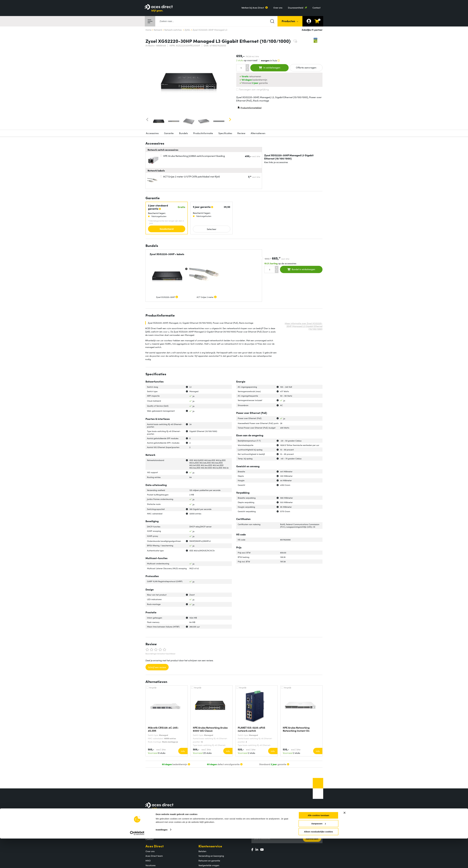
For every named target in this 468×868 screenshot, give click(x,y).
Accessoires (152, 133)
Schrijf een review (157, 667)
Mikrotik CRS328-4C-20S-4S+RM (163, 729)
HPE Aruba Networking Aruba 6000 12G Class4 (210, 729)
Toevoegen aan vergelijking (252, 89)
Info (183, 751)
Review (241, 133)
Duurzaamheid (296, 8)
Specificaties (225, 133)
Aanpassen (319, 853)
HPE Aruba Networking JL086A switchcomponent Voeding (194, 156)
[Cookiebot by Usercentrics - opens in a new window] (137, 863)
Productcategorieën (209, 825)
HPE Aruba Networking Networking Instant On (296, 729)
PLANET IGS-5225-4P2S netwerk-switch (251, 729)
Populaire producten (209, 830)
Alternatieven (258, 133)
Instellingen (162, 859)
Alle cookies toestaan (318, 845)
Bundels (183, 133)
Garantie (169, 133)
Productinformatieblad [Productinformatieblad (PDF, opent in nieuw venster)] (250, 108)
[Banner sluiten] (345, 842)
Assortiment (208, 820)
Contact (316, 8)
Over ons (278, 8)
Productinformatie (203, 133)
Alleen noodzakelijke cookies (318, 861)
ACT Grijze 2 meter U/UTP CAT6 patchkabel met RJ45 (191, 176)
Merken (202, 834)
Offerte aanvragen (306, 67)
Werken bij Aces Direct (253, 8)
